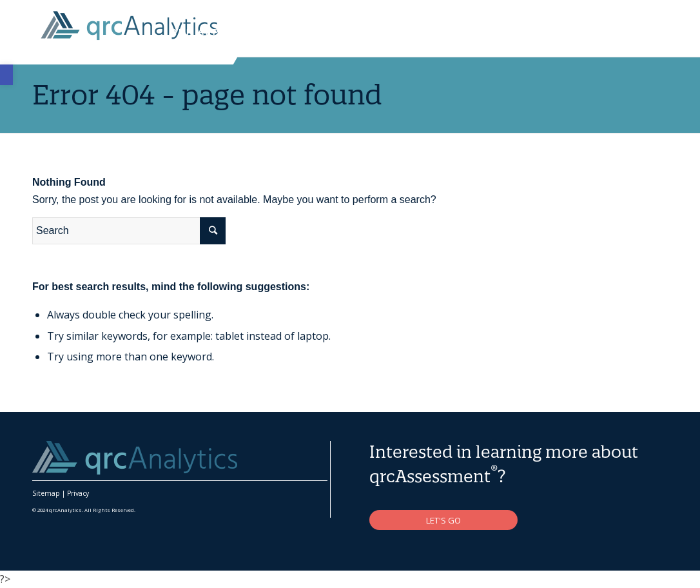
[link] (6, 75)
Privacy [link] (78, 493)
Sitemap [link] (46, 493)
